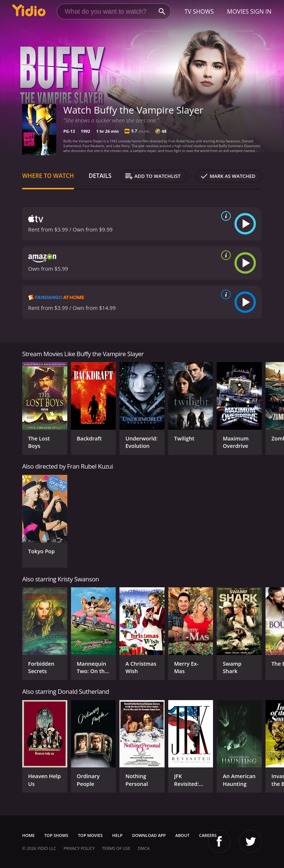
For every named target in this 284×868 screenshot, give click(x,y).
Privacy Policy (79, 848)
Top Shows (56, 835)
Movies (238, 11)
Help (118, 835)
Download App (149, 835)
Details (100, 176)
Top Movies (90, 835)
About (182, 835)
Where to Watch (48, 176)
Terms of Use (116, 848)
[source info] (224, 216)
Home (28, 835)
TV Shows (199, 11)
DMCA (143, 848)
